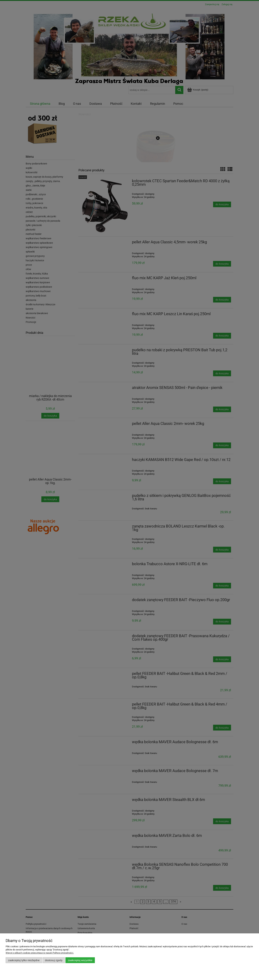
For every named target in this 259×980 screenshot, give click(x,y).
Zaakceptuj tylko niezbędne (24, 960)
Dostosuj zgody (54, 960)
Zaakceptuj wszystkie (80, 960)
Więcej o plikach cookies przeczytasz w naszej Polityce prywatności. (40, 953)
